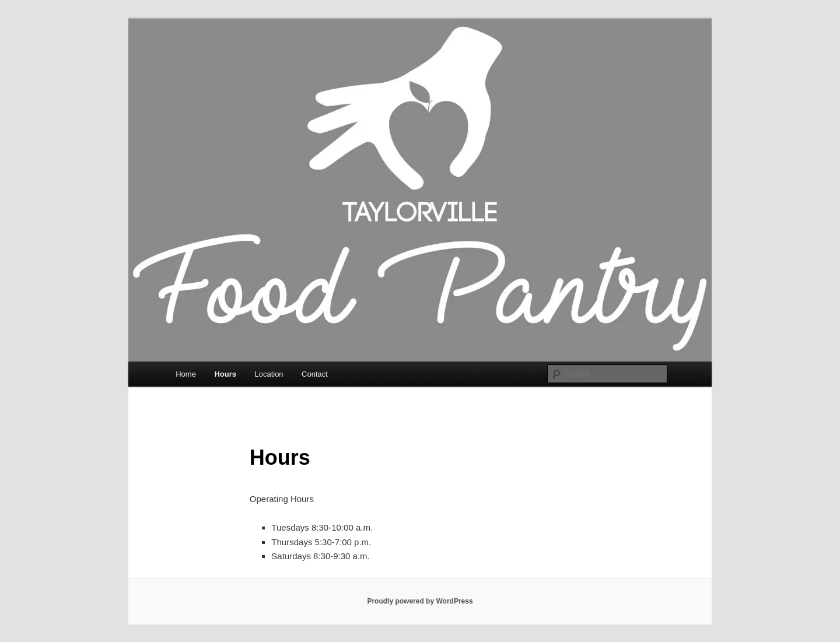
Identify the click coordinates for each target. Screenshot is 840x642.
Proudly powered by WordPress (420, 601)
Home (186, 374)
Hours (225, 374)
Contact (315, 374)
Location (269, 374)
